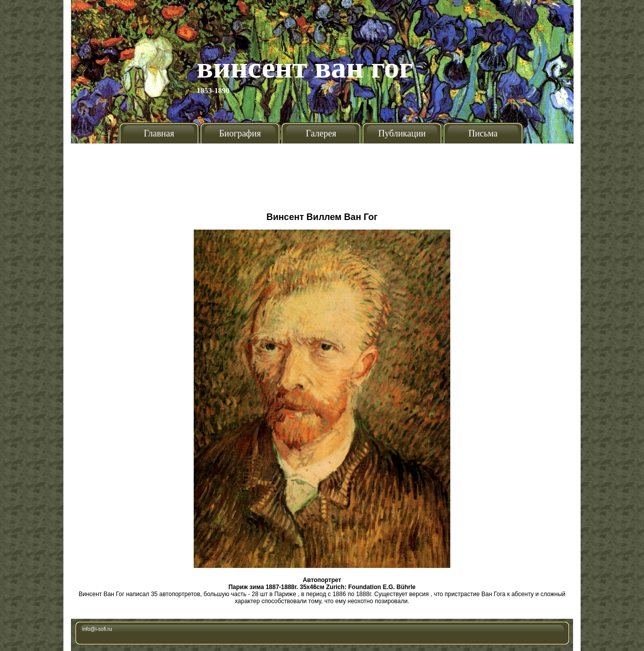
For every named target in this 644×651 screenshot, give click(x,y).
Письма (483, 133)
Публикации (402, 133)
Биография (240, 133)
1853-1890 (213, 91)
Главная (159, 133)
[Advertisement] (322, 174)
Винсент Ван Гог (305, 67)
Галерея (321, 133)
